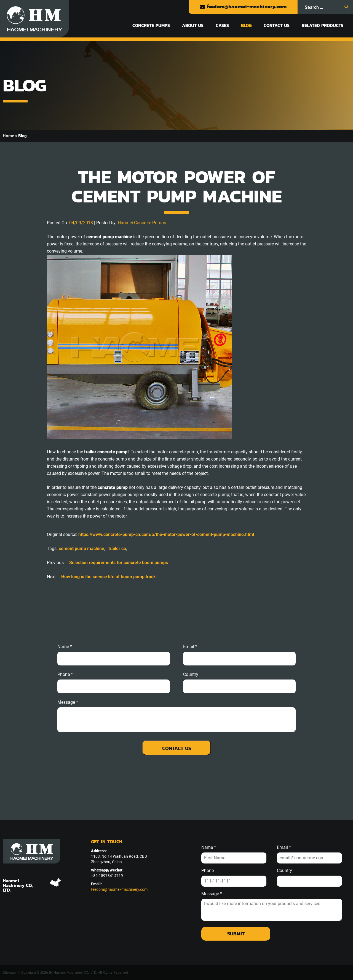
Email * (284, 848)
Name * (65, 647)
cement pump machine (81, 549)
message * (68, 702)
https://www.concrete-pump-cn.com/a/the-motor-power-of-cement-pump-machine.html (166, 534)
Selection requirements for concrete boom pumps (119, 563)
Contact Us (277, 25)
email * (190, 647)
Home (8, 136)
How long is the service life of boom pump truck (109, 577)
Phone (208, 871)
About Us (193, 25)
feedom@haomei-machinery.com (243, 6)
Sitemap (9, 972)
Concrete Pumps (151, 25)
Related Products (323, 25)
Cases (222, 25)
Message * (212, 894)
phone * (65, 675)
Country (191, 675)
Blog (246, 25)
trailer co (117, 549)
